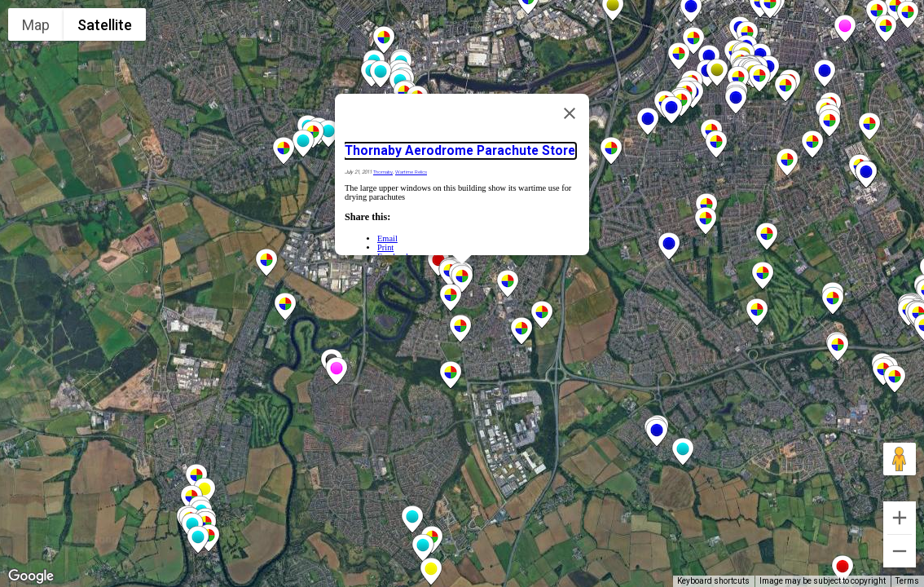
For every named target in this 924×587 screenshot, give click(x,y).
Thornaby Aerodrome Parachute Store (460, 151)
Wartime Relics (411, 172)
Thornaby (383, 172)
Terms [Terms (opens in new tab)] (907, 581)
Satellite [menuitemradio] (105, 25)
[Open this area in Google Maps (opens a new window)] (31, 576)
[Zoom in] (900, 518)
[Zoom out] (900, 551)
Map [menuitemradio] (36, 25)
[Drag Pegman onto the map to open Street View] (900, 459)
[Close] (570, 113)
